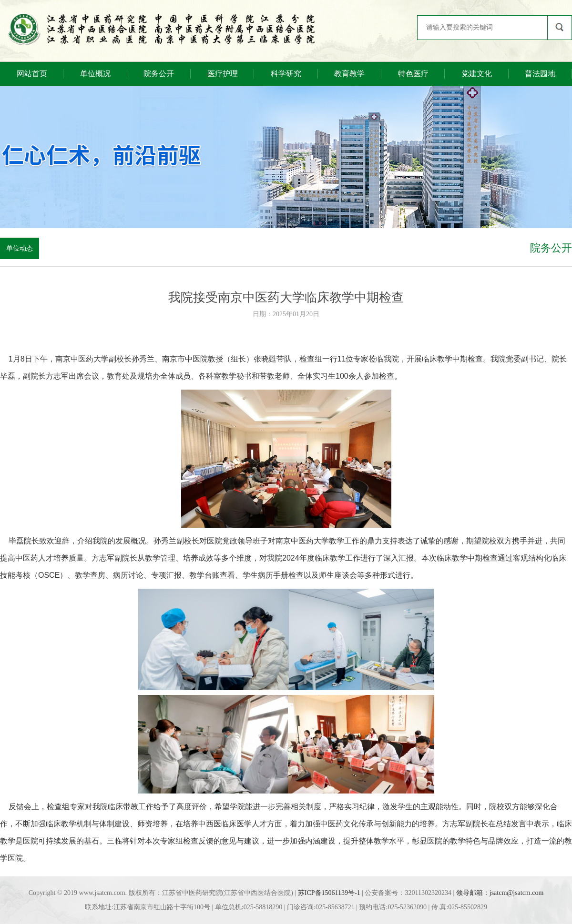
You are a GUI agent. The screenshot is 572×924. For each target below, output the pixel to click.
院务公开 (159, 74)
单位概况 (95, 74)
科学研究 (286, 74)
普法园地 (540, 74)
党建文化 (477, 74)
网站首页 (32, 74)
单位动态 (20, 248)
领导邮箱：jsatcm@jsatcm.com (500, 893)
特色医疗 (413, 74)
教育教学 (349, 74)
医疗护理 (223, 74)
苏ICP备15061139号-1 (329, 893)
